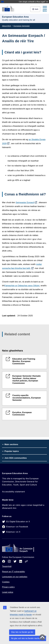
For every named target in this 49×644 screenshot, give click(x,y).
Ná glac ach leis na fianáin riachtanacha (28, 638)
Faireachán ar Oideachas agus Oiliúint (22, 286)
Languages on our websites (15, 577)
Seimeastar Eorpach (25, 202)
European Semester (22, 26)
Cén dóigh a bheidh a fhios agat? (33, 2)
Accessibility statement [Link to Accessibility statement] (13, 492)
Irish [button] (35, 9)
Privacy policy (8, 587)
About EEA (6, 26)
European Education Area (15, 473)
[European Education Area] (8, 8)
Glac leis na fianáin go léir (22, 632)
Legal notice (8, 592)
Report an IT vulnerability (14, 572)
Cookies (6, 582)
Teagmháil (7, 566)
